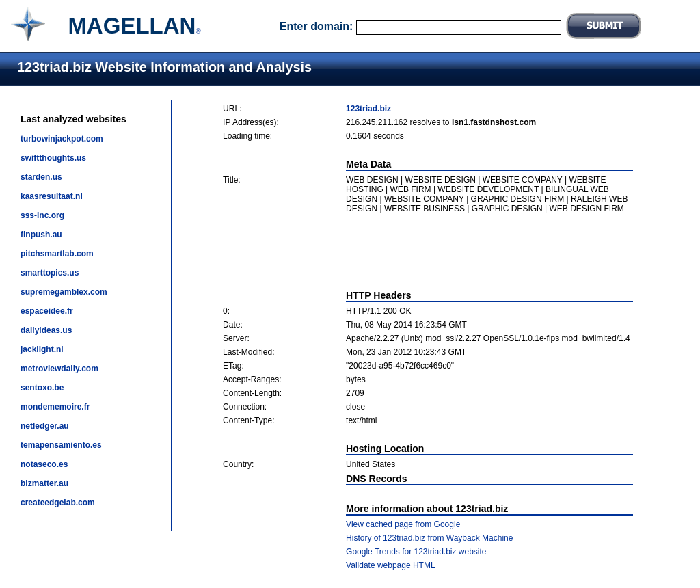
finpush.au (41, 235)
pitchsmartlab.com (57, 254)
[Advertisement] (428, 252)
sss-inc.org (42, 215)
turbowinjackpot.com (62, 139)
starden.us (41, 177)
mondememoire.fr (55, 407)
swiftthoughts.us (53, 158)
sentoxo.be (42, 388)
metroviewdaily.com (59, 369)
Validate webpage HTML (391, 565)
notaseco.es (44, 464)
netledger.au (45, 426)
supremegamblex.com (64, 292)
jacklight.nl (42, 349)
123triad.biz (368, 109)
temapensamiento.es (61, 445)
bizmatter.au (44, 483)
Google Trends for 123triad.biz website (416, 552)
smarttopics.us (50, 273)
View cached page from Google (403, 524)
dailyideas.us (46, 330)
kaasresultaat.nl (52, 196)
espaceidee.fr (47, 311)
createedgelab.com (58, 503)
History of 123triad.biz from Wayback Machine (429, 538)
